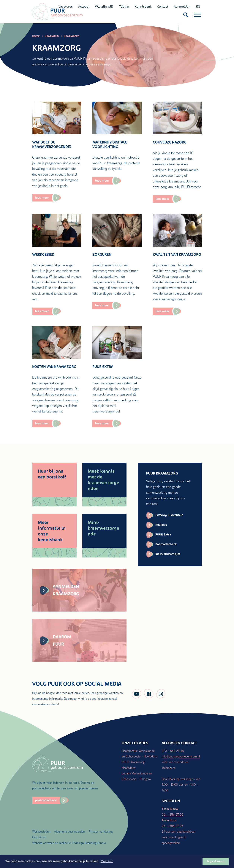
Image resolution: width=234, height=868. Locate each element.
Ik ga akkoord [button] (216, 861)
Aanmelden (182, 7)
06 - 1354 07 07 (172, 826)
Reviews (161, 525)
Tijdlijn (124, 7)
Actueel (84, 7)
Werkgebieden (41, 831)
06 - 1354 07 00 (173, 814)
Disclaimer (39, 837)
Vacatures (65, 7)
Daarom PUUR (55, 640)
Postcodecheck (166, 544)
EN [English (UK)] (198, 7)
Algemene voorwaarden (69, 831)
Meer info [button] (107, 861)
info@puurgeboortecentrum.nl (181, 756)
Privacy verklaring (101, 831)
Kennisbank (143, 7)
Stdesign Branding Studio (89, 843)
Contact (162, 7)
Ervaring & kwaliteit (169, 515)
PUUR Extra (163, 534)
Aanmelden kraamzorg (59, 590)
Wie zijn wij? (104, 7)
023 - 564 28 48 (173, 751)
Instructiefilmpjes (168, 554)
